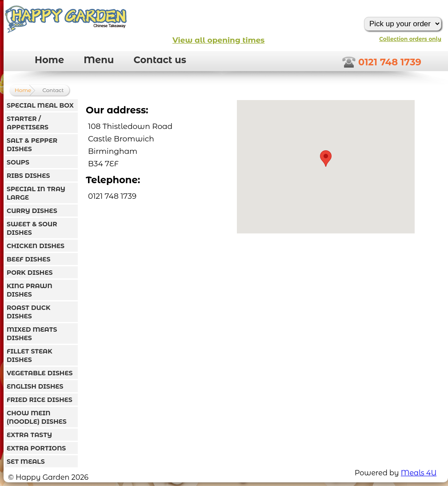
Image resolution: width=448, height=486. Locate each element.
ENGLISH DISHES (35, 386)
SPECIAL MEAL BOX (40, 105)
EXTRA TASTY (29, 435)
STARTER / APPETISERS (28, 123)
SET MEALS (26, 462)
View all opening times (218, 40)
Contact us (160, 60)
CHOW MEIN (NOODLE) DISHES (37, 417)
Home (49, 60)
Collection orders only (410, 39)
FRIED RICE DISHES (40, 400)
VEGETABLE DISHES (40, 373)
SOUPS (18, 162)
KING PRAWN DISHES (30, 290)
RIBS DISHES (28, 176)
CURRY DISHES (32, 211)
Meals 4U (419, 473)
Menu (99, 60)
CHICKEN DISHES (36, 246)
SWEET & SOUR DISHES (32, 228)
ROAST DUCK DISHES (28, 312)
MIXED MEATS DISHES (32, 334)
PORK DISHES (30, 273)
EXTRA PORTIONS (36, 448)
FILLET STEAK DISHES (30, 355)
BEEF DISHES (28, 259)
